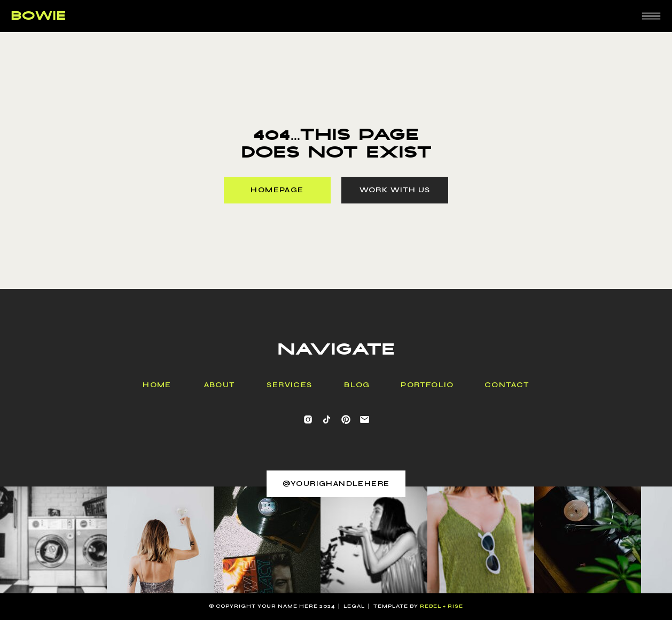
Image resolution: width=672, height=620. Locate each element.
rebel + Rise (442, 606)
